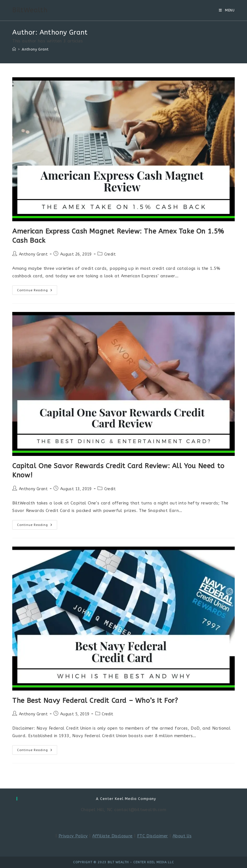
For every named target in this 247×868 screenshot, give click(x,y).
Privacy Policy (73, 836)
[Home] (14, 49)
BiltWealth (30, 10)
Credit (110, 254)
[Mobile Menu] (227, 10)
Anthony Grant (35, 49)
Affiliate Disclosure (112, 836)
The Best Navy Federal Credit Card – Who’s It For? (95, 701)
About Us (182, 836)
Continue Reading (37, 291)
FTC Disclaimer (153, 836)
